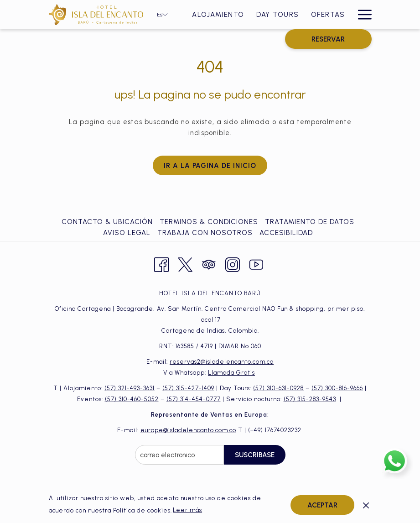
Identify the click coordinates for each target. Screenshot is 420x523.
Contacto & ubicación (107, 222)
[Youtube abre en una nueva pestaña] (256, 264)
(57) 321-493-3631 (130, 388)
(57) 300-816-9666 (337, 388)
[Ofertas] (328, 15)
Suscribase (255, 455)
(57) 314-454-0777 (194, 399)
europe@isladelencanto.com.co (188, 430)
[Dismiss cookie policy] (366, 505)
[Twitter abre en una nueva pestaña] (185, 264)
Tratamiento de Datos (310, 222)
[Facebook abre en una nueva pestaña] (161, 264)
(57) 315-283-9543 (310, 399)
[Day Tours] (278, 15)
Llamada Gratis (231, 373)
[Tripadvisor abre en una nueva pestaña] (209, 264)
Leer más (187, 510)
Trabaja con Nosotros (205, 233)
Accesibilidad (286, 233)
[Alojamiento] (218, 15)
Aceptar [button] (322, 505)
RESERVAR (328, 39)
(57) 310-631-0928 (278, 388)
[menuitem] (108, 222)
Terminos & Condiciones (209, 222)
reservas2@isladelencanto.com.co (222, 362)
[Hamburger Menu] (361, 15)
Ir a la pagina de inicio (210, 166)
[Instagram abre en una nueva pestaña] (233, 264)
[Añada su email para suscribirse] (179, 455)
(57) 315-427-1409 (188, 388)
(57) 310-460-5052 (132, 399)
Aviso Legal (127, 233)
